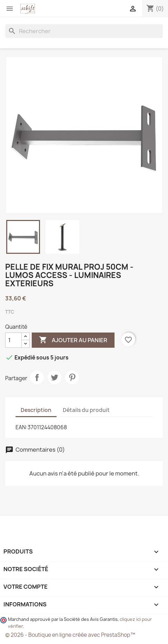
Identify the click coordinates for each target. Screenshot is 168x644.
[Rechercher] (84, 31)
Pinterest (72, 377)
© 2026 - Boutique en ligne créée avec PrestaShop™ (70, 635)
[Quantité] (13, 340)
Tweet (55, 377)
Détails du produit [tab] (86, 410)
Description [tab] (36, 410)
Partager (37, 377)
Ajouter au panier (73, 340)
